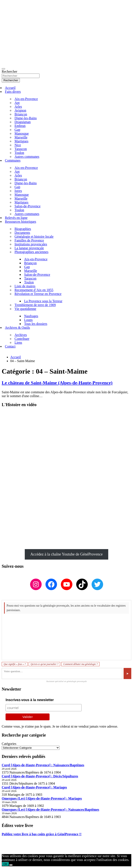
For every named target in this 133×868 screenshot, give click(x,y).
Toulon (19, 153)
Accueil (10, 88)
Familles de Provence (29, 240)
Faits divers (13, 92)
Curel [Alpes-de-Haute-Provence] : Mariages (34, 787)
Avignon (20, 110)
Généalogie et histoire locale (34, 237)
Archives (21, 335)
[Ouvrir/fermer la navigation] (3, 69)
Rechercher (9, 71)
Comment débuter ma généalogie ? (80, 664)
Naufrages (31, 316)
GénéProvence (39, 849)
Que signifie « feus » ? (15, 664)
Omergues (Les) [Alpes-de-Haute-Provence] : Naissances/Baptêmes (50, 810)
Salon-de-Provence (28, 206)
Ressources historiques (20, 222)
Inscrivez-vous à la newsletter (30, 700)
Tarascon (21, 149)
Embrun (20, 126)
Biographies (23, 229)
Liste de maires (25, 286)
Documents (22, 233)
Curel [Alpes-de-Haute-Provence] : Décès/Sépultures (40, 776)
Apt (17, 103)
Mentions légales (13, 841)
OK (5, 864)
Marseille (21, 137)
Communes (13, 160)
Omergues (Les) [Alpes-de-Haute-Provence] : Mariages (42, 798)
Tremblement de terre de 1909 (35, 305)
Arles (18, 107)
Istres (18, 191)
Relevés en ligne (16, 218)
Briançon (21, 114)
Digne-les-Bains (26, 118)
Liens (18, 343)
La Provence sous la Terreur (43, 301)
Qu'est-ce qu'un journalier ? (44, 664)
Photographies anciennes (31, 252)
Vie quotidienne (25, 309)
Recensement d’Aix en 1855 (34, 290)
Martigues (21, 141)
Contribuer (22, 339)
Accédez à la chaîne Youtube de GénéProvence (66, 554)
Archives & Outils (17, 328)
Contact (10, 346)
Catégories (9, 744)
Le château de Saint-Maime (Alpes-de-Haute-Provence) (57, 383)
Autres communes (27, 157)
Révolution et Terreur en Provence (38, 294)
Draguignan (23, 122)
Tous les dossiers (36, 324)
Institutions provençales (31, 244)
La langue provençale (29, 248)
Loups (28, 320)
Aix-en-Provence (26, 99)
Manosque (22, 133)
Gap (17, 130)
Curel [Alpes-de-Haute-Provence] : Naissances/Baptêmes (43, 765)
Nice (18, 145)
